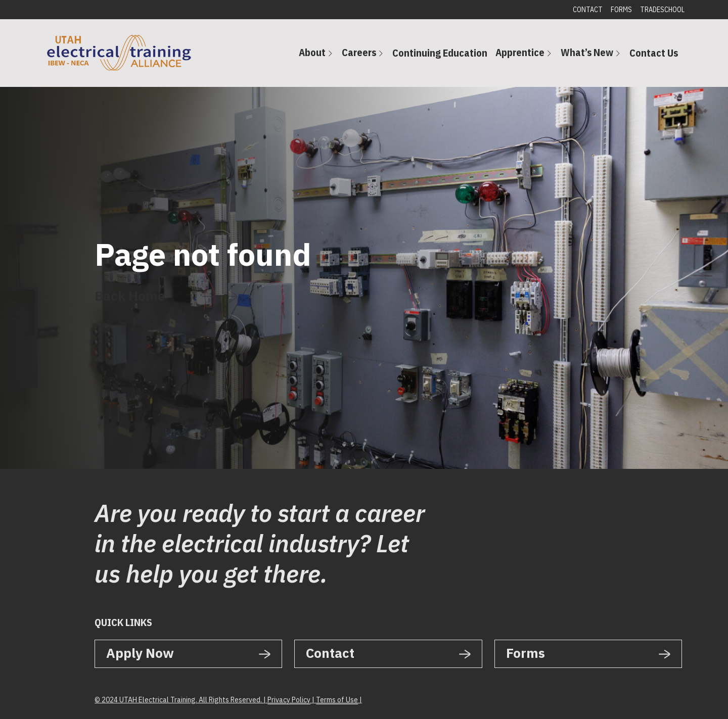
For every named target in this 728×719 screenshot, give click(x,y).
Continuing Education (440, 53)
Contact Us (654, 53)
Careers (359, 52)
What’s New (587, 52)
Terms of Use (337, 700)
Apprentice (520, 52)
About (312, 52)
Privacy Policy (289, 700)
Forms (621, 10)
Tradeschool (662, 10)
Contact (588, 10)
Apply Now (140, 653)
